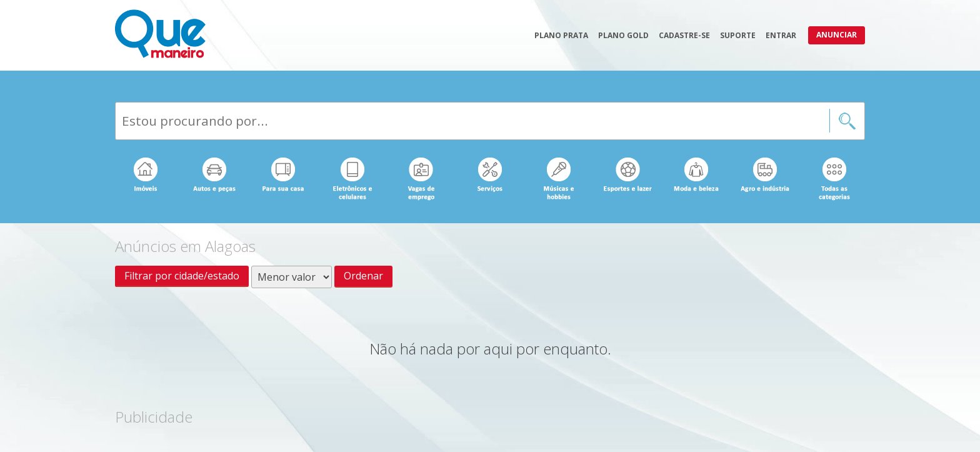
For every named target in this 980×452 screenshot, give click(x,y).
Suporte (738, 35)
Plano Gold (623, 35)
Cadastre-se (684, 35)
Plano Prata (561, 35)
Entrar (781, 35)
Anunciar (837, 35)
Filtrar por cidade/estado (182, 276)
